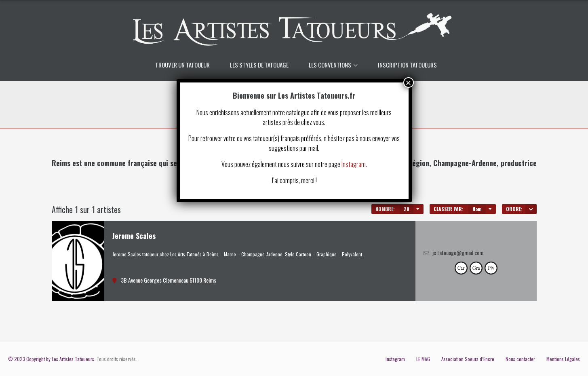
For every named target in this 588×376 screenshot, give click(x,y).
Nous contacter (520, 359)
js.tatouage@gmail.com (458, 252)
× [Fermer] (408, 82)
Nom (477, 209)
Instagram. (354, 164)
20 (407, 209)
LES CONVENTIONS (330, 65)
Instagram (395, 359)
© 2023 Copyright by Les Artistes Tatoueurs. (52, 359)
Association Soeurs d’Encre (468, 359)
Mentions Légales (563, 359)
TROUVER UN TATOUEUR (182, 65)
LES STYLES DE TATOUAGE (259, 65)
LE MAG (423, 359)
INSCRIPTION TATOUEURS (407, 65)
